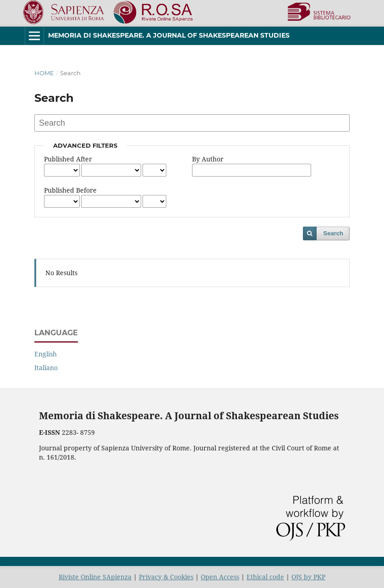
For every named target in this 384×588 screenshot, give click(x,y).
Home (44, 73)
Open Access (220, 577)
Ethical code (265, 577)
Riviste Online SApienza (95, 577)
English (46, 354)
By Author (208, 159)
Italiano (46, 368)
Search (333, 233)
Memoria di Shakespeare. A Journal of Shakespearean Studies (169, 35)
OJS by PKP (308, 577)
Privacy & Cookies (166, 577)
